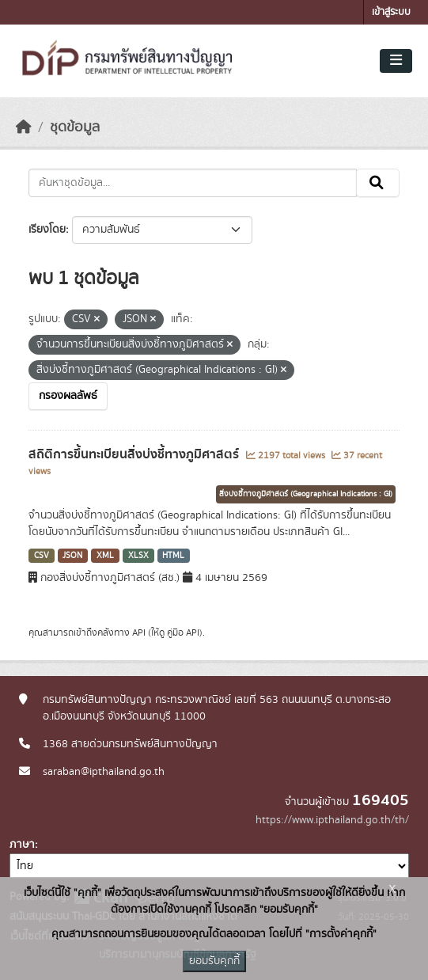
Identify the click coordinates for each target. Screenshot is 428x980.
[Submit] (378, 183)
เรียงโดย (47, 230)
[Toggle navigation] (396, 61)
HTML (173, 556)
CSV (42, 556)
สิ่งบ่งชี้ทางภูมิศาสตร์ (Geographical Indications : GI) (306, 494)
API (139, 632)
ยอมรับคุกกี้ (214, 961)
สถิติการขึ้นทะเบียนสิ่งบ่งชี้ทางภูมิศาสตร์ (135, 454)
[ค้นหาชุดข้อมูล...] (193, 183)
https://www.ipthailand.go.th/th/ (332, 820)
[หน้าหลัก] (24, 127)
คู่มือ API (183, 632)
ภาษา (22, 845)
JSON (72, 556)
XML (105, 556)
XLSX (138, 556)
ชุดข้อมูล (75, 127)
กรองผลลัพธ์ (68, 396)
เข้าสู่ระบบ (391, 12)
